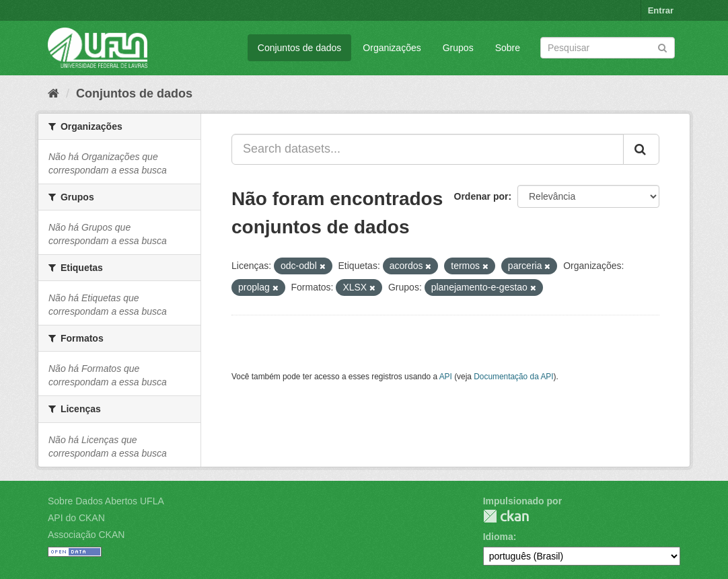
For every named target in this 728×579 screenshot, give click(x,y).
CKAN (506, 516)
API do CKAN (76, 518)
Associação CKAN (86, 535)
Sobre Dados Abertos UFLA (106, 501)
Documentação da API (513, 377)
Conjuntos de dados (300, 48)
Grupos (458, 48)
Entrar (661, 10)
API (446, 377)
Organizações (392, 48)
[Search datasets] (608, 48)
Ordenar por (481, 196)
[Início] (53, 93)
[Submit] (662, 47)
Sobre (508, 48)
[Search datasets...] (428, 149)
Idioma (498, 537)
